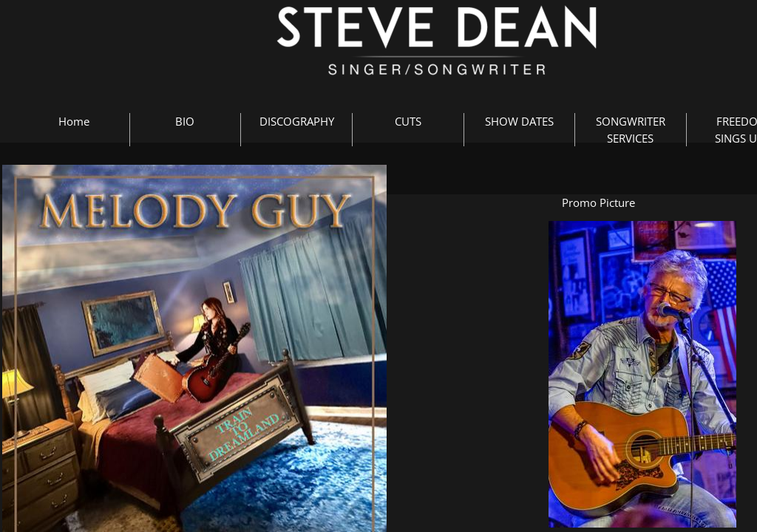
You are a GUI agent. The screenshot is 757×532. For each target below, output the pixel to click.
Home (74, 121)
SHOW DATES (519, 121)
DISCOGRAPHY (297, 121)
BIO (185, 121)
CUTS (408, 121)
